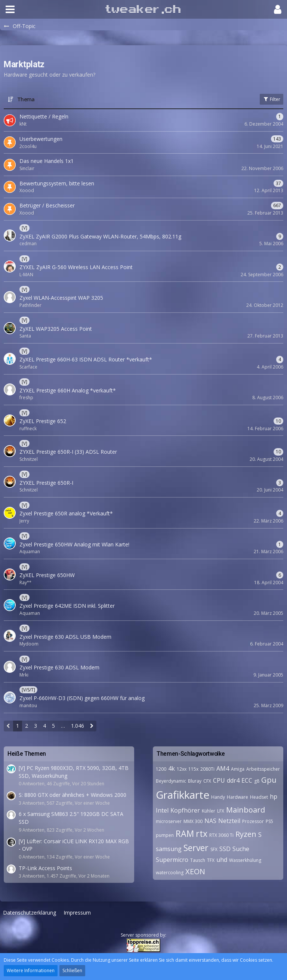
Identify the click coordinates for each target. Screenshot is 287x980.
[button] (10, 9)
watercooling (170, 873)
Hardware (237, 797)
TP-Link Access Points (45, 868)
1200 (161, 769)
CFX (207, 781)
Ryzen (246, 834)
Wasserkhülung (245, 860)
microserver (169, 821)
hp (274, 796)
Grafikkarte (183, 795)
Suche (241, 849)
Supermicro (172, 860)
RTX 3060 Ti (221, 835)
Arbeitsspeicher (263, 769)
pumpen (165, 835)
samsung (169, 849)
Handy (218, 797)
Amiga (238, 769)
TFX (211, 860)
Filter (271, 99)
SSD (225, 849)
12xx (182, 769)
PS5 (269, 821)
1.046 (78, 726)
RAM (185, 833)
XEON (195, 871)
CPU (219, 780)
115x (193, 769)
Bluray (195, 781)
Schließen (72, 970)
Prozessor (253, 821)
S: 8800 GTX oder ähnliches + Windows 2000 (72, 795)
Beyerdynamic (171, 781)
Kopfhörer (185, 810)
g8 (257, 781)
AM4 (223, 768)
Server (196, 848)
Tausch (198, 860)
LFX (221, 811)
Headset (259, 797)
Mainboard (246, 810)
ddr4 (233, 780)
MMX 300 (193, 821)
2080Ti (207, 769)
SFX (214, 849)
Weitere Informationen (31, 970)
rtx (202, 833)
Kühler (209, 811)
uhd (222, 860)
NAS (210, 821)
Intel (162, 810)
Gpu (269, 780)
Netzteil (229, 821)
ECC (247, 780)
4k (172, 768)
